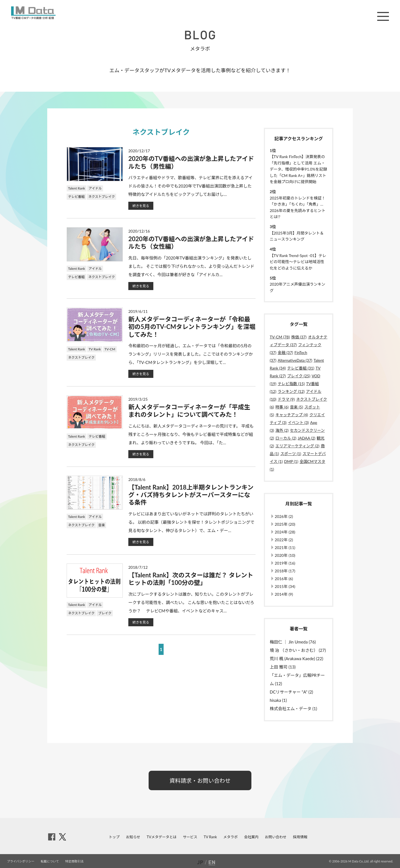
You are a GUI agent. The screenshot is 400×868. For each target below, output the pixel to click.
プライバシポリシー (21, 861)
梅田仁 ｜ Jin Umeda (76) (293, 642)
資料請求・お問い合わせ (200, 780)
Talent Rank (77, 188)
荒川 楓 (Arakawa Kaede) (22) (296, 659)
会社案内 (251, 837)
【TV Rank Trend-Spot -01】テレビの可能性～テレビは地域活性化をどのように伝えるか (298, 262)
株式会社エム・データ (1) (293, 709)
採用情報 (300, 837)
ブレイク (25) (299, 376)
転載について (50, 861)
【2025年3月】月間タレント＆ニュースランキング (297, 236)
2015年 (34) (285, 586)
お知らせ (133, 837)
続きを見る (141, 206)
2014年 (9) (284, 594)
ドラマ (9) (286, 399)
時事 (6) (282, 407)
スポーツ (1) (291, 454)
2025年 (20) (285, 524)
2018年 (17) (285, 571)
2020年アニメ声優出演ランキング (297, 287)
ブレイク (105, 613)
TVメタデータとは (162, 837)
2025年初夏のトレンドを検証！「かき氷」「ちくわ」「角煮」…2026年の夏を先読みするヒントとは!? (297, 207)
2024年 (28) (285, 532)
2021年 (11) (285, 548)
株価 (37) (299, 337)
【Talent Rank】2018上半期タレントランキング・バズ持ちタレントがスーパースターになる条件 (191, 495)
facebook (52, 837)
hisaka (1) (278, 700)
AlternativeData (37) (295, 360)
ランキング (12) (291, 391)
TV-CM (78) (280, 337)
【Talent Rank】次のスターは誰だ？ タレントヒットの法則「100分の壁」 (191, 579)
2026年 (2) (284, 516)
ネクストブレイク (102, 197)
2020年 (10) (285, 555)
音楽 (101, 525)
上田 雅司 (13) (283, 667)
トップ (114, 837)
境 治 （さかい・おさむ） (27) (298, 650)
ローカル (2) (286, 438)
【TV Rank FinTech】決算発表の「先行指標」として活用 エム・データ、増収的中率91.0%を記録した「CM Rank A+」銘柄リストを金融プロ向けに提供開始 (298, 169)
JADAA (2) (307, 438)
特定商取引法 (74, 861)
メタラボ (231, 837)
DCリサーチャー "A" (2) (291, 692)
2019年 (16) (285, 563)
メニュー (383, 16)
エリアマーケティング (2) (297, 446)
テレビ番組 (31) (301, 368)
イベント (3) (298, 422)
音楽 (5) (297, 407)
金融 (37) (285, 352)
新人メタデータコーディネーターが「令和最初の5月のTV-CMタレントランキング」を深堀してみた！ (192, 327)
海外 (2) (282, 430)
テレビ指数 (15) (291, 384)
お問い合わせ (276, 837)
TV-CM (110, 349)
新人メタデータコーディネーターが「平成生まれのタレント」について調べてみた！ (189, 411)
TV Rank (95, 349)
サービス (190, 837)
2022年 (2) (284, 540)
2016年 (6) (284, 579)
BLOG (200, 35)
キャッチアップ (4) (292, 415)
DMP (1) (291, 461)
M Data (33, 13)
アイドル (95, 188)
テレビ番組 (76, 197)
